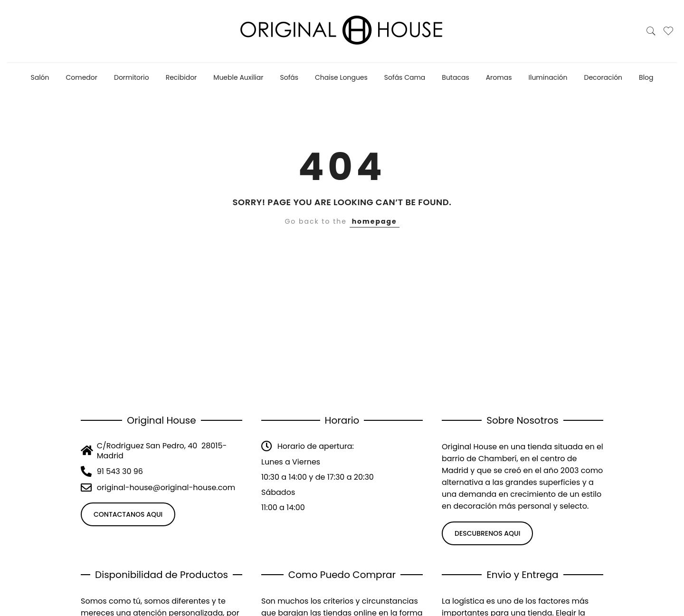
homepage (375, 221)
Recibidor (181, 77)
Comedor (82, 77)
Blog (646, 77)
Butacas (455, 77)
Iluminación (548, 77)
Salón (40, 77)
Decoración (603, 77)
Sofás (290, 77)
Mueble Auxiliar (238, 77)
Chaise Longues (341, 77)
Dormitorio (132, 77)
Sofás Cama (405, 77)
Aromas (499, 77)
